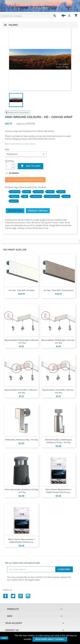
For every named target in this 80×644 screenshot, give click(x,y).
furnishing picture (52, 196)
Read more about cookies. (50, 639)
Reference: (21, 124)
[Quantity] (8, 166)
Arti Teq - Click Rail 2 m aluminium (58, 290)
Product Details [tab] (38, 211)
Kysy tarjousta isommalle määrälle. (25, 180)
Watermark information (18, 112)
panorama (15, 192)
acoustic (14, 201)
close (4, 638)
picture (67, 196)
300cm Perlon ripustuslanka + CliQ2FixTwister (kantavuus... (21, 541)
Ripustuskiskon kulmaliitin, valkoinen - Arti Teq (21, 391)
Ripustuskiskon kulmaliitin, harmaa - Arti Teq (58, 391)
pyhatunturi (37, 196)
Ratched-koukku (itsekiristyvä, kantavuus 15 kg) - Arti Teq (58, 441)
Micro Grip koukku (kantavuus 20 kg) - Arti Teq (21, 491)
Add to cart (30, 166)
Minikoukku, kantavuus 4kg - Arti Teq (21, 440)
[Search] (29, 16)
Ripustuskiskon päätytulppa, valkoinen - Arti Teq (21, 341)
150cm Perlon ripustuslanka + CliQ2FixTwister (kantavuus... (58, 491)
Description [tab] (15, 211)
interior (27, 192)
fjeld (25, 196)
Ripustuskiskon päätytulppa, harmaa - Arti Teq (58, 341)
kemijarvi (15, 196)
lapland (61, 192)
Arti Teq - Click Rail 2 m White (21, 290)
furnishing (39, 192)
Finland (51, 192)
